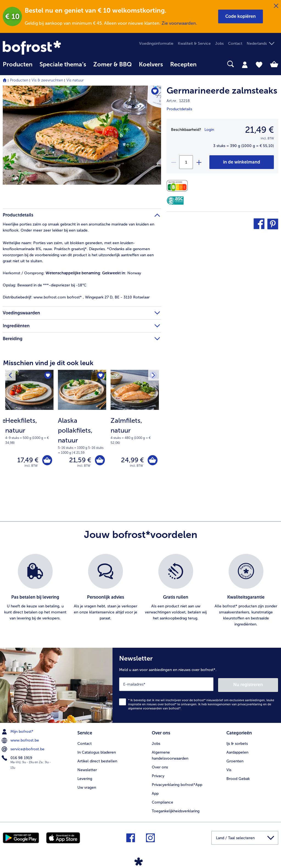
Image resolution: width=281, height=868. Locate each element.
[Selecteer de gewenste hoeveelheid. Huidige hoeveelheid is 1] (186, 162)
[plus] (199, 162)
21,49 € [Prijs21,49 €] (259, 130)
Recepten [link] (183, 64)
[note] (29, 430)
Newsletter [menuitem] (87, 769)
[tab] (245, 64)
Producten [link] (18, 64)
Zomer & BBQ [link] (113, 64)
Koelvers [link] (151, 64)
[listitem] (35, 591)
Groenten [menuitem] (235, 761)
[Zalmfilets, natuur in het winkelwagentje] (152, 460)
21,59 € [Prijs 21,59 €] (79, 460)
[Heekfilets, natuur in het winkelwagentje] (47, 460)
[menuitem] (18, 67)
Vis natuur (75, 80)
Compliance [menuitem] (162, 802)
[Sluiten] (276, 6)
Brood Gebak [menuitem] (238, 778)
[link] (44, 48)
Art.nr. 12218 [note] (178, 101)
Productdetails (179, 109)
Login (209, 130)
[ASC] (175, 201)
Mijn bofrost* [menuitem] (18, 731)
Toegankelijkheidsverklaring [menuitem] (176, 811)
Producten (19, 80)
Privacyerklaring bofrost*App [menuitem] (177, 784)
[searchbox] (207, 64)
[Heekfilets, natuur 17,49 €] (29, 428)
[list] (140, 591)
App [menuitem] (155, 793)
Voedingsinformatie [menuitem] (156, 43)
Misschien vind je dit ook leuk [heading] (48, 363)
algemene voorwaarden (145, 708)
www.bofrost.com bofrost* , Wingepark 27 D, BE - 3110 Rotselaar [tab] (76, 297)
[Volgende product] (153, 376)
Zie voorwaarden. (179, 23)
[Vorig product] (11, 376)
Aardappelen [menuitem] (237, 752)
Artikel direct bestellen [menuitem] (97, 761)
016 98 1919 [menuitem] (17, 758)
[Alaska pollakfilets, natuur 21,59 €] (82, 428)
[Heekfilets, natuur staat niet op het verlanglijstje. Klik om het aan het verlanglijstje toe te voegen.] (48, 376)
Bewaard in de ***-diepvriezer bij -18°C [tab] (45, 285)
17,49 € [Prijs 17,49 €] (27, 460)
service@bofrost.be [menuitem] (24, 749)
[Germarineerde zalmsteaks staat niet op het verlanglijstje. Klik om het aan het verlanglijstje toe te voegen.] (154, 91)
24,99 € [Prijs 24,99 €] (132, 460)
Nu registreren (256, 685)
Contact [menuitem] (235, 43)
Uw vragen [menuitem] (87, 787)
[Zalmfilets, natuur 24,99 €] (135, 428)
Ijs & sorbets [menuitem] (237, 743)
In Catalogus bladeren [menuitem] (97, 752)
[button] (241, 16)
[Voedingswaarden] (179, 186)
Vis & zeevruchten (47, 80)
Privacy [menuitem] (158, 775)
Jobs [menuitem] (219, 43)
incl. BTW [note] (31, 466)
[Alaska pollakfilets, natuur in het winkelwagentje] (99, 460)
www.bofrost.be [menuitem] (21, 740)
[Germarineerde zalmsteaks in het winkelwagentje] (242, 162)
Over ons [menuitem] (160, 767)
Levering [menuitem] (85, 778)
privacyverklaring (250, 704)
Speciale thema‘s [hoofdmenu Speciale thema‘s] (63, 64)
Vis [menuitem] (229, 769)
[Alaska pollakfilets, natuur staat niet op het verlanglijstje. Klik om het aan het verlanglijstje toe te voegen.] (100, 376)
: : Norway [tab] (72, 273)
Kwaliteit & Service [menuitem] (194, 43)
